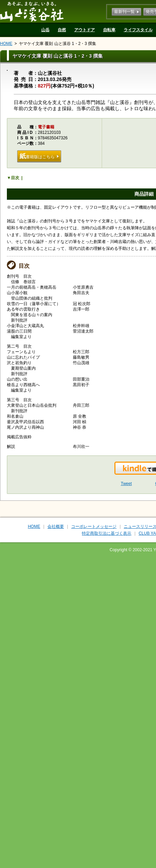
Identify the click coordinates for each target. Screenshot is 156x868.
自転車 (109, 30)
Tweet (126, 484)
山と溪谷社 (32, 11)
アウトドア (85, 30)
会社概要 (56, 526)
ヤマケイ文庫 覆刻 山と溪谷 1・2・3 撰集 (58, 44)
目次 (15, 178)
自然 (62, 30)
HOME (6, 44)
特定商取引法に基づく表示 (107, 533)
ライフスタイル (138, 30)
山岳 (45, 30)
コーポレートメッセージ (94, 526)
